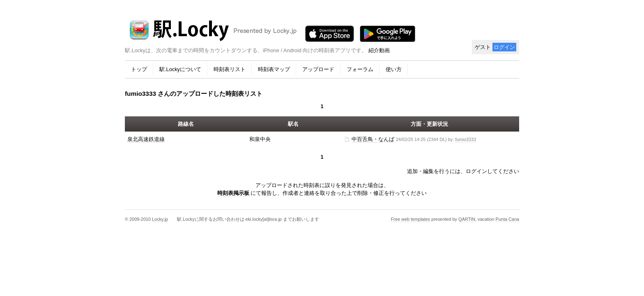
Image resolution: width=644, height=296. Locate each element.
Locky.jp (160, 219)
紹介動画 (379, 50)
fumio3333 (466, 139)
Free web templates (411, 219)
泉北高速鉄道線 (146, 139)
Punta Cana (507, 219)
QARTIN (467, 219)
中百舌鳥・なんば (373, 139)
